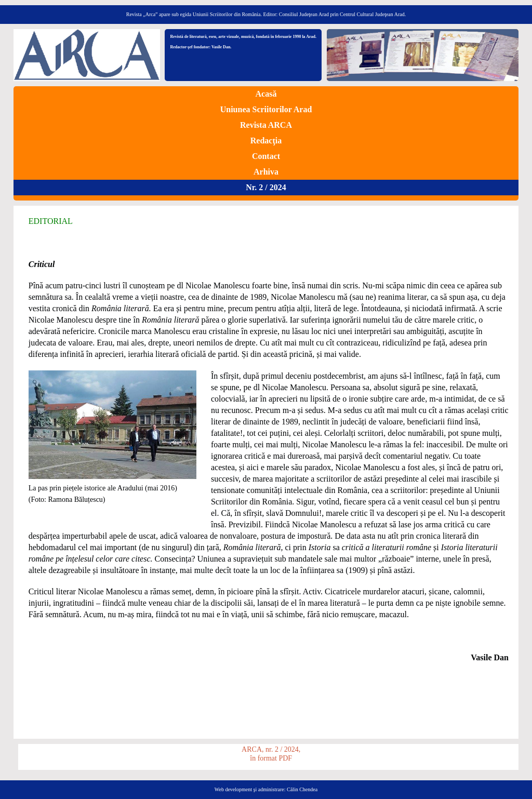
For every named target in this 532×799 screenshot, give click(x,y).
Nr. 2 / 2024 (266, 187)
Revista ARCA (266, 125)
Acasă (266, 94)
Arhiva (266, 172)
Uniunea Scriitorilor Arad (266, 109)
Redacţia (266, 141)
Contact (266, 156)
